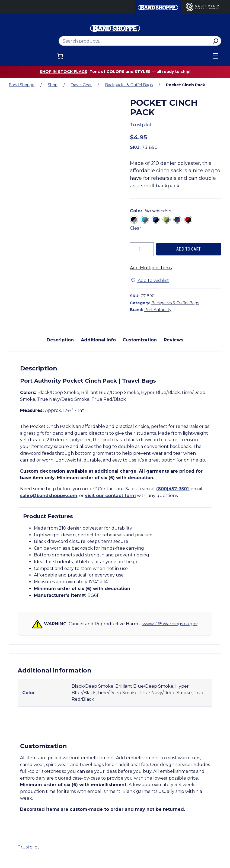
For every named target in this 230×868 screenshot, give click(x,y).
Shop (53, 85)
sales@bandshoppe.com (49, 496)
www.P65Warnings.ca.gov (170, 624)
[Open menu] (216, 56)
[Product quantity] (142, 249)
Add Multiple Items (151, 268)
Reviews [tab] (174, 340)
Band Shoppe (22, 85)
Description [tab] (60, 340)
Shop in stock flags (63, 72)
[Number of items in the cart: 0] (60, 56)
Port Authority (158, 310)
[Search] (215, 41)
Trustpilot (141, 125)
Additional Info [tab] (98, 340)
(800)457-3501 (173, 489)
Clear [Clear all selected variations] (136, 228)
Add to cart (189, 249)
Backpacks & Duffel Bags (129, 85)
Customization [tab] (140, 340)
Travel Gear (81, 85)
